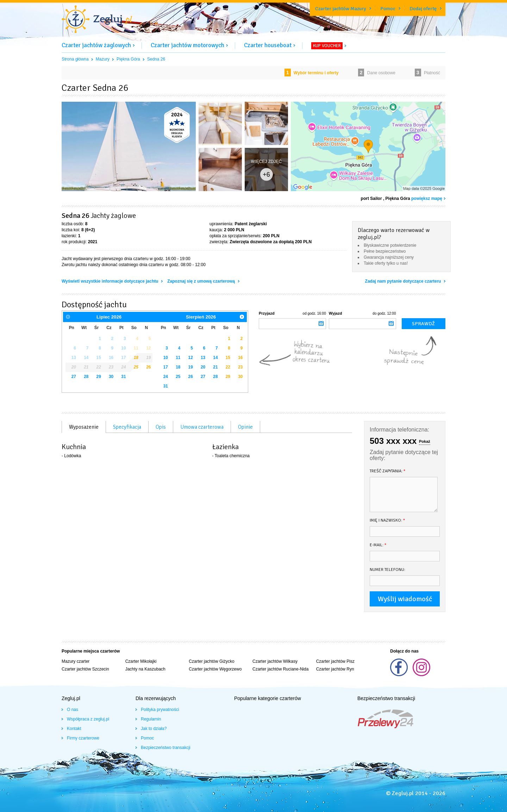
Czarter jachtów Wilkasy (275, 661)
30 (111, 377)
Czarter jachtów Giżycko (211, 661)
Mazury (103, 59)
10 (166, 358)
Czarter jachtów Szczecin (85, 669)
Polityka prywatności (160, 710)
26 (148, 367)
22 (228, 367)
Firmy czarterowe (83, 738)
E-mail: (378, 545)
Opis (161, 427)
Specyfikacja (127, 427)
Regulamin (151, 719)
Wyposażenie (84, 427)
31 (123, 377)
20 (203, 367)
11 (178, 358)
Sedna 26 (156, 59)
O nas (73, 710)
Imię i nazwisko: (387, 520)
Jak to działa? (154, 729)
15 (228, 358)
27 (74, 377)
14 (215, 358)
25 (178, 377)
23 (240, 367)
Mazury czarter (76, 661)
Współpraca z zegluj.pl (88, 719)
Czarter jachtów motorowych (187, 45)
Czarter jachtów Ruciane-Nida (280, 669)
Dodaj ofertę (423, 9)
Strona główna (75, 59)
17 (166, 367)
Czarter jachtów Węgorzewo (215, 669)
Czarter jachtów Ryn (335, 669)
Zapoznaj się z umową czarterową (202, 281)
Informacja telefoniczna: (399, 430)
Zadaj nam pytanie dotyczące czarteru (404, 281)
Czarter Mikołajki (141, 661)
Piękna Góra (128, 59)
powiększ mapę (427, 199)
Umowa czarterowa (202, 427)
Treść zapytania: (388, 471)
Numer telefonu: (387, 570)
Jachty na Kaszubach (145, 669)
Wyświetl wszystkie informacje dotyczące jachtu (111, 281)
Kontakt (74, 729)
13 (203, 358)
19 (191, 367)
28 (86, 377)
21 (215, 367)
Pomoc (388, 9)
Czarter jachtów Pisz (335, 661)
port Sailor (371, 199)
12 (191, 358)
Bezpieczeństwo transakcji (166, 748)
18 (178, 367)
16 (240, 358)
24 (166, 377)
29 (99, 377)
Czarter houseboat (268, 45)
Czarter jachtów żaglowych (96, 45)
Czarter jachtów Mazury (341, 9)
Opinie (245, 427)
